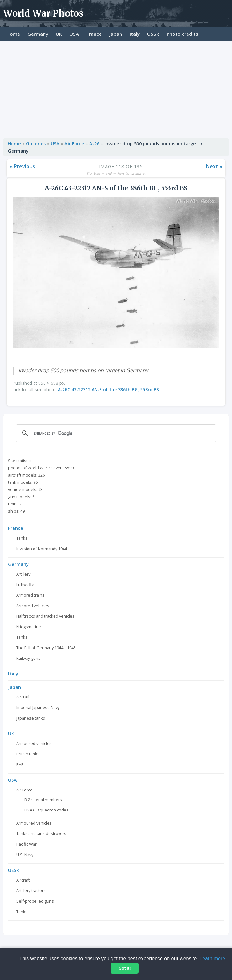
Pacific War (26, 844)
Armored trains (30, 595)
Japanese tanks (31, 718)
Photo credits (182, 34)
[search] (115, 433)
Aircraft (23, 697)
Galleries (36, 144)
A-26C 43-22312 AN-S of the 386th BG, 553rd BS (108, 390)
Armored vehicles (33, 606)
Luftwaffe (25, 584)
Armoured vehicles (34, 743)
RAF (20, 764)
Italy (135, 34)
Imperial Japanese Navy (38, 707)
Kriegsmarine (29, 627)
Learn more (212, 959)
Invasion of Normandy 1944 (42, 549)
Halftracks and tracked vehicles (45, 616)
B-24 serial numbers (43, 800)
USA (74, 34)
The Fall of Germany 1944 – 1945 (46, 648)
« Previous (22, 166)
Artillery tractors (31, 890)
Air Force (74, 144)
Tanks (22, 538)
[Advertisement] (116, 88)
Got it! (124, 968)
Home (13, 34)
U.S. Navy (25, 855)
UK (59, 34)
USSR (153, 34)
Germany (38, 34)
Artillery (23, 574)
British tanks (28, 754)
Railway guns (28, 658)
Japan (116, 34)
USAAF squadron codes (46, 810)
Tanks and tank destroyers (41, 833)
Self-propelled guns (35, 901)
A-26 (95, 144)
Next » (214, 166)
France (94, 34)
